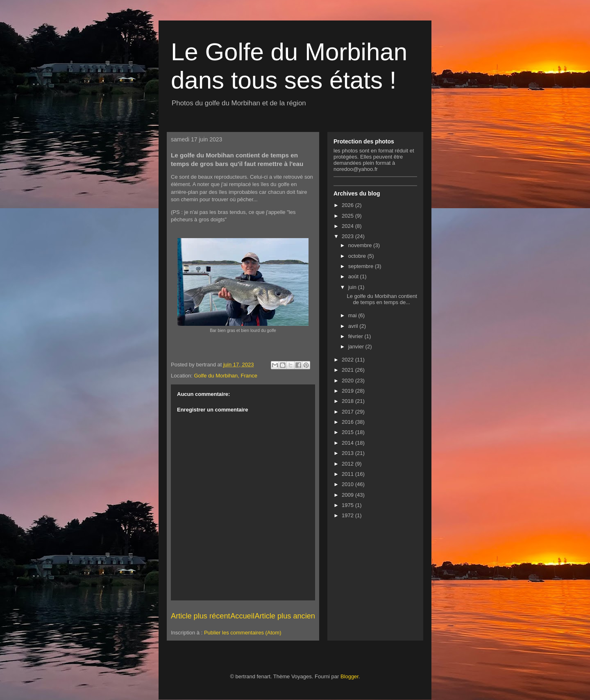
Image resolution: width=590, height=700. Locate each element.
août (354, 276)
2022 (348, 360)
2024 (348, 226)
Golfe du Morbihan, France (226, 376)
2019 (348, 391)
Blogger (349, 676)
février (356, 336)
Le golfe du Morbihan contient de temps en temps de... (382, 299)
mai (353, 315)
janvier (357, 347)
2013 (348, 453)
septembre (362, 266)
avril (354, 326)
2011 (348, 474)
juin (353, 287)
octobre (358, 256)
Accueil (242, 616)
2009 (348, 495)
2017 (348, 412)
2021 (348, 370)
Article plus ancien (285, 616)
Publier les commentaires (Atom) (243, 633)
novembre (361, 245)
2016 (348, 422)
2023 (348, 236)
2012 (348, 464)
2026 (348, 205)
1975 (348, 505)
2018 (348, 401)
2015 (348, 432)
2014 (348, 443)
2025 (348, 216)
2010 (348, 484)
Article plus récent (201, 616)
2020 (348, 381)
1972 (348, 515)
